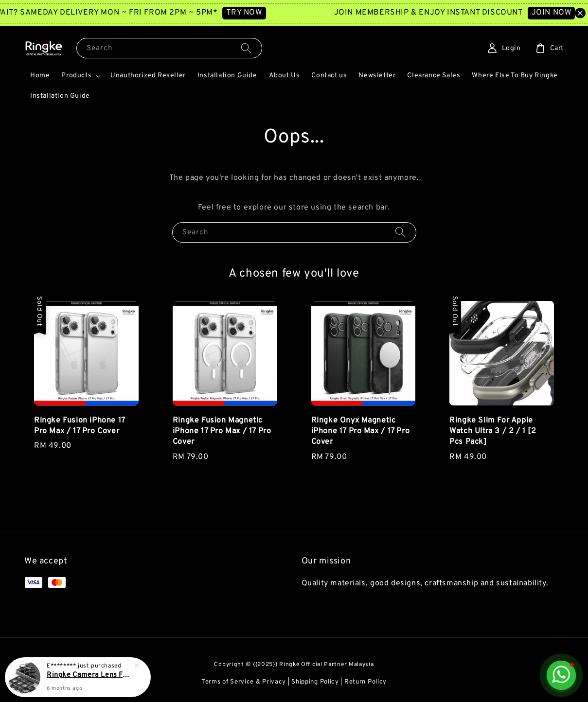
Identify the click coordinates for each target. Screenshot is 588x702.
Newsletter (377, 76)
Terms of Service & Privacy (244, 682)
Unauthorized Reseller (148, 76)
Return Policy (365, 682)
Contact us (329, 76)
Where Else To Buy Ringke (515, 76)
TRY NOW (253, 13)
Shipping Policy (315, 682)
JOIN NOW (560, 13)
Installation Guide (227, 76)
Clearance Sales (434, 76)
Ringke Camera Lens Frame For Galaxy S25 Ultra (89, 675)
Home (40, 76)
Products (76, 76)
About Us (285, 76)
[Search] (246, 48)
